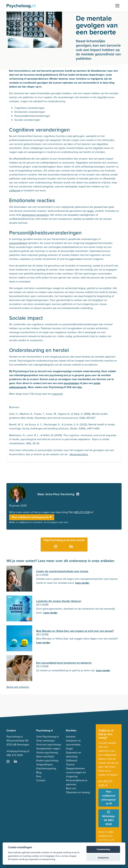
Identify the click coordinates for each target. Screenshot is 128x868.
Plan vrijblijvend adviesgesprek (32, 517)
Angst (69, 749)
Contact (41, 780)
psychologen (72, 383)
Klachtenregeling (46, 768)
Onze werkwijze (46, 741)
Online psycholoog (47, 752)
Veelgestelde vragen (48, 749)
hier (80, 387)
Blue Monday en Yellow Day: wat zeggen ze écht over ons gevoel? (75, 631)
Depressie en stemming (74, 754)
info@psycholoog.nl (18, 751)
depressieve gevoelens (35, 215)
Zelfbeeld (72, 760)
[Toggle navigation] (117, 6)
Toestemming (103, 849)
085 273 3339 (82, 512)
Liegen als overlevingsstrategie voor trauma (62, 571)
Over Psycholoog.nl (47, 737)
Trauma (70, 764)
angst (90, 211)
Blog (39, 772)
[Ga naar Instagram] (56, 547)
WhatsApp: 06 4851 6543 (109, 818)
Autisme (71, 737)
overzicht (57, 394)
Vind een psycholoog (49, 745)
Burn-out (71, 788)
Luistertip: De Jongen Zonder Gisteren (59, 601)
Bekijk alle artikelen (18, 687)
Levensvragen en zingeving (76, 774)
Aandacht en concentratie (73, 743)
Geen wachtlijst (45, 756)
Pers (39, 776)
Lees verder (82, 583)
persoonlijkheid (18, 243)
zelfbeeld (15, 190)
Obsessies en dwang (78, 792)
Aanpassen (103, 858)
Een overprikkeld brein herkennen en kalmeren (64, 663)
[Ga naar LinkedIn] (72, 547)
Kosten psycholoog (47, 760)
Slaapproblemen (75, 768)
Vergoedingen (44, 764)
